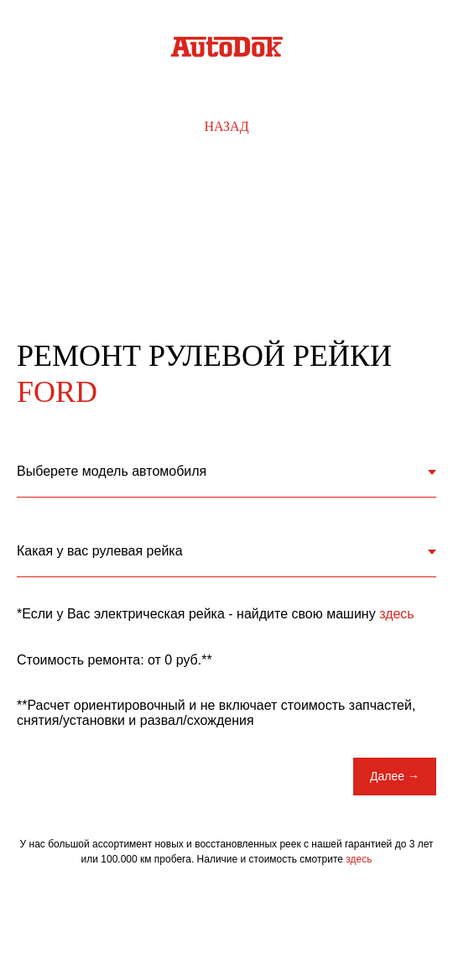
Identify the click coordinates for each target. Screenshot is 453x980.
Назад (226, 126)
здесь (397, 614)
